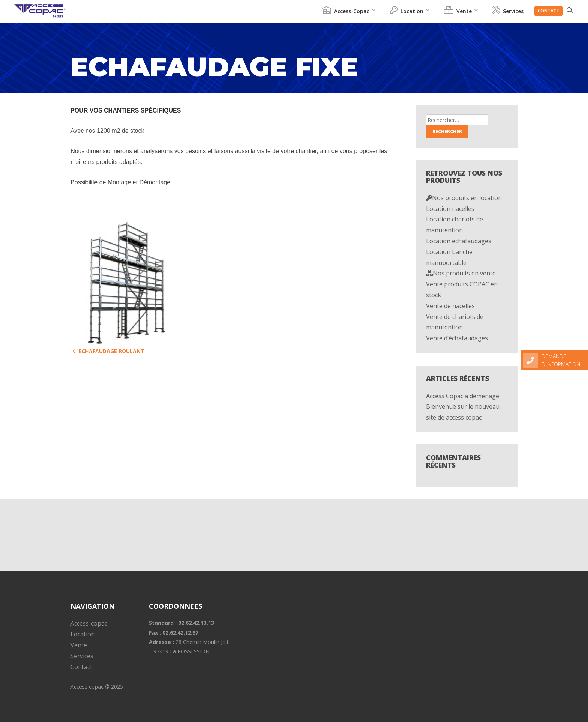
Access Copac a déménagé (463, 396)
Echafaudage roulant (107, 351)
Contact (548, 11)
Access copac (87, 687)
